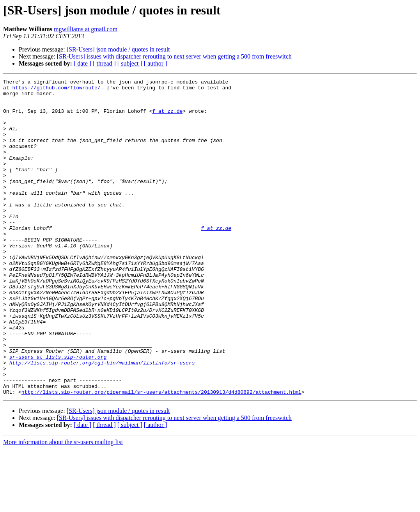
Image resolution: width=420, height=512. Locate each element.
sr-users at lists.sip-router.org (58, 413)
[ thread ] (104, 63)
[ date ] (82, 63)
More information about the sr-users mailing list (63, 505)
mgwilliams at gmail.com (86, 29)
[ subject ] (130, 63)
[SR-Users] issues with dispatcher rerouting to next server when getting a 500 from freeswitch (174, 56)
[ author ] (156, 63)
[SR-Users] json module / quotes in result (118, 49)
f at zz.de (167, 118)
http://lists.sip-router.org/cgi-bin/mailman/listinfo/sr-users (102, 420)
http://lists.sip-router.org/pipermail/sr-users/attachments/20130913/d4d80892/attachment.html (161, 455)
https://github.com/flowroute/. (58, 90)
